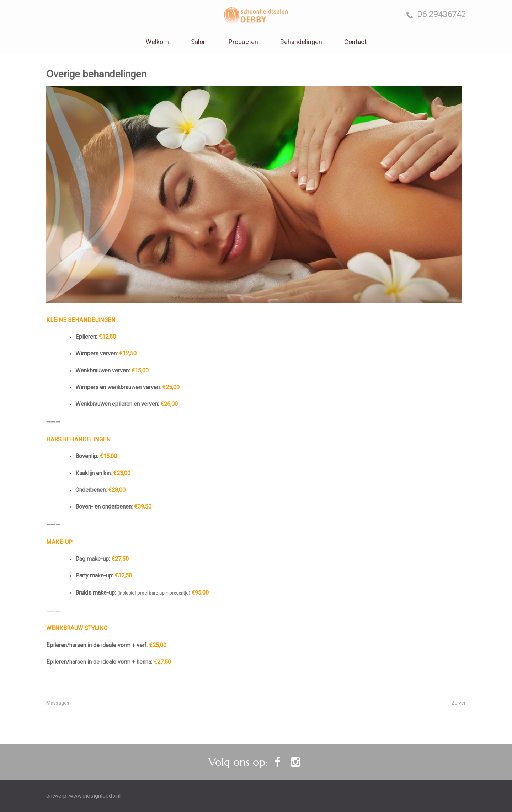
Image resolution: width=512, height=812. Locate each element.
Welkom (157, 42)
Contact (355, 42)
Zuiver (459, 703)
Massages (58, 703)
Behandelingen (301, 42)
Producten (243, 42)
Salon (199, 42)
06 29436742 (436, 15)
